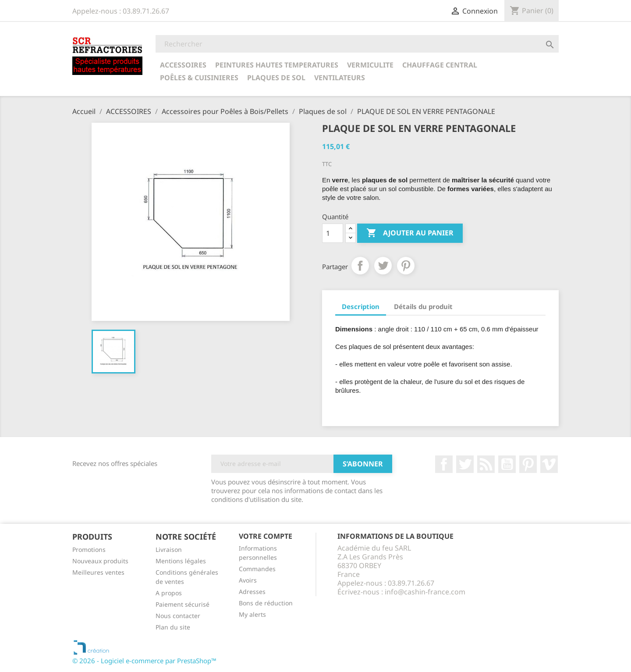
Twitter (465, 464)
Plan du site (173, 627)
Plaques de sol (276, 78)
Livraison (169, 549)
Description (361, 306)
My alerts (252, 614)
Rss (486, 464)
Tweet (383, 266)
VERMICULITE (370, 65)
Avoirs (248, 580)
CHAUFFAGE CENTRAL (440, 65)
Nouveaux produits (100, 561)
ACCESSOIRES (183, 65)
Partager (360, 266)
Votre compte (266, 536)
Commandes (257, 569)
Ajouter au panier (410, 233)
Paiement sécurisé (183, 604)
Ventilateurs (340, 78)
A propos (169, 593)
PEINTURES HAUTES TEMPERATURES (277, 65)
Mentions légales (181, 561)
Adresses (252, 592)
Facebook (444, 464)
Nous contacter (178, 616)
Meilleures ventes (98, 572)
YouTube (507, 464)
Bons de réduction (266, 603)
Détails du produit (423, 306)
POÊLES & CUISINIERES (199, 78)
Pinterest (406, 266)
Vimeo (549, 464)
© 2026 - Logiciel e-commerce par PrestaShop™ (144, 661)
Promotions (89, 549)
